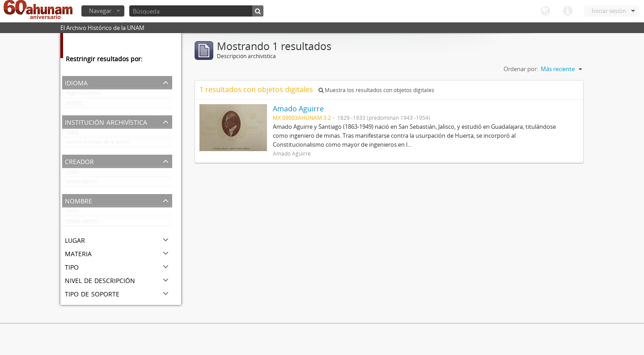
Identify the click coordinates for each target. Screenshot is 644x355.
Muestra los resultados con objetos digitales (376, 90)
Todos (72, 134)
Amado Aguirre (81, 183)
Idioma (545, 11)
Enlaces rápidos (568, 11)
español (74, 105)
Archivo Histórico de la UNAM (97, 144)
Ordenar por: (521, 69)
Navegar (100, 11)
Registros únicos (83, 95)
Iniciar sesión (609, 11)
